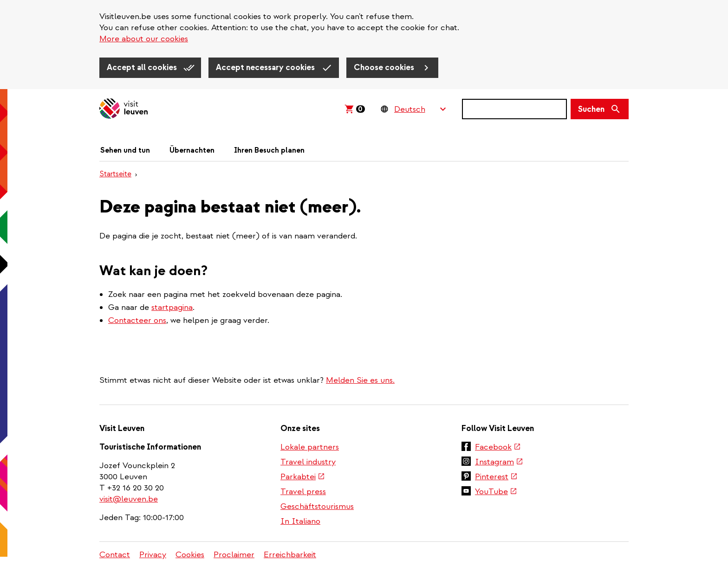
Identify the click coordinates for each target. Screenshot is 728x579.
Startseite (115, 174)
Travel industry (308, 462)
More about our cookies (144, 39)
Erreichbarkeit (290, 555)
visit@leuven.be (129, 499)
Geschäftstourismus (317, 506)
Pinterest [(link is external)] (496, 477)
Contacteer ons (137, 320)
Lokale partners (310, 447)
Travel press (303, 492)
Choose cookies (385, 68)
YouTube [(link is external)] (496, 492)
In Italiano (300, 521)
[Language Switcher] (420, 109)
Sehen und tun (125, 150)
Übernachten (192, 150)
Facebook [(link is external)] (498, 447)
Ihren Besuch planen (269, 150)
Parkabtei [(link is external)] (303, 477)
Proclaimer (234, 555)
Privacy (153, 555)
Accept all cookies (143, 68)
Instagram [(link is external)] (499, 462)
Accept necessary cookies (266, 68)
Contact (115, 555)
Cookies (190, 555)
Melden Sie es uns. (360, 380)
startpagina (172, 307)
